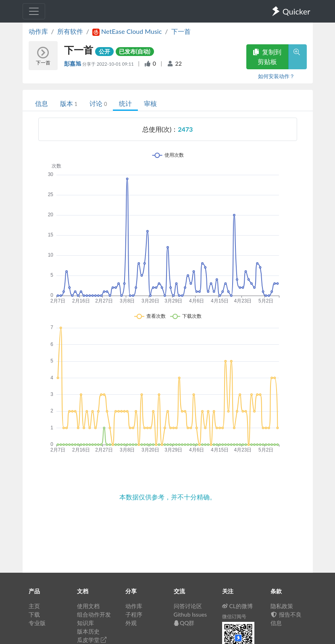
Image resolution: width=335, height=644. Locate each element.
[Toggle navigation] (34, 11)
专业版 (37, 623)
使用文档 (88, 606)
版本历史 (88, 631)
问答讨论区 (188, 606)
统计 (125, 103)
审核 (150, 103)
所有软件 (70, 31)
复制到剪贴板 (267, 57)
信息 (42, 103)
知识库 (85, 623)
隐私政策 (282, 606)
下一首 (181, 31)
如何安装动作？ (276, 76)
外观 (131, 623)
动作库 (38, 31)
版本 (69, 103)
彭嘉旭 (73, 63)
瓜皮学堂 (92, 640)
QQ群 (184, 623)
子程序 (134, 614)
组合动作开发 (94, 614)
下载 (34, 614)
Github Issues (190, 614)
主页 (34, 606)
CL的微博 (238, 606)
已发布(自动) (135, 51)
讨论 (98, 103)
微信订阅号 (234, 616)
